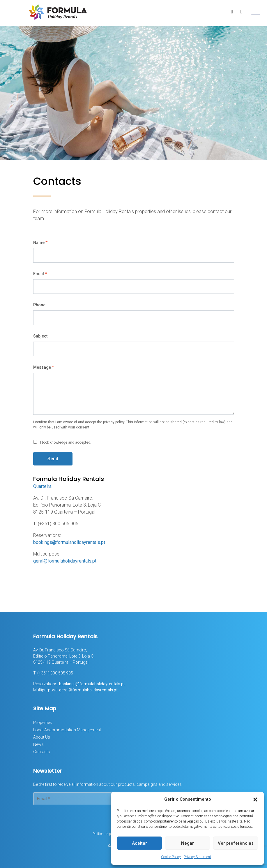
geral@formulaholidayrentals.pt (65, 561)
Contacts (42, 752)
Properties (43, 723)
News (38, 744)
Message (44, 367)
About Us (42, 737)
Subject (40, 336)
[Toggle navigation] (256, 12)
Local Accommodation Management (67, 730)
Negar (188, 843)
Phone (39, 305)
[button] (255, 799)
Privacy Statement (197, 857)
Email (40, 274)
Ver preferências (236, 843)
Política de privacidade (109, 834)
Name (40, 243)
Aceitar (139, 843)
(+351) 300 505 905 (55, 673)
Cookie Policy (171, 857)
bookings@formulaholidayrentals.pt (69, 542)
